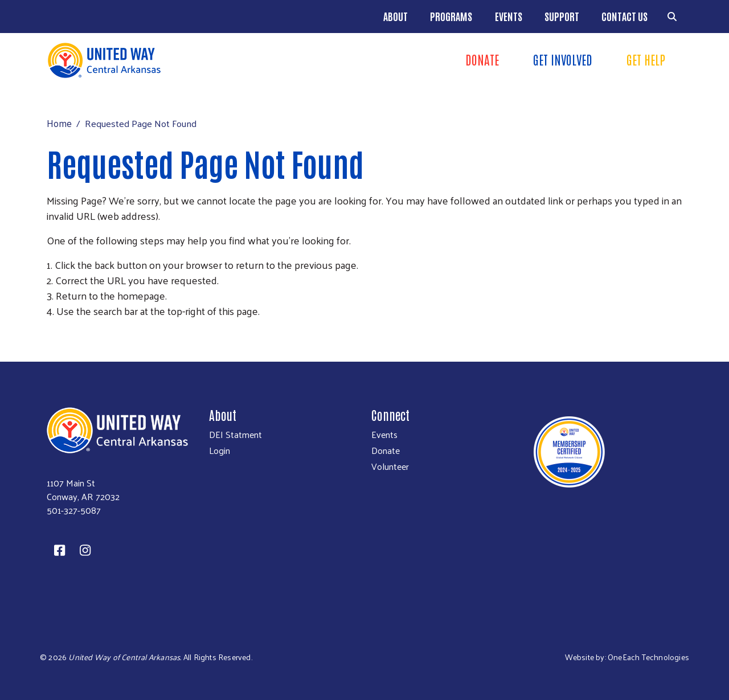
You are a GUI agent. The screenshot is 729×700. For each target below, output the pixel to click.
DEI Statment (236, 435)
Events (509, 16)
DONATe (482, 59)
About (396, 16)
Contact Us (624, 16)
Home (59, 123)
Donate (386, 451)
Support (562, 16)
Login (220, 451)
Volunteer (390, 466)
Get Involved (563, 59)
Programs (451, 16)
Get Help (646, 59)
